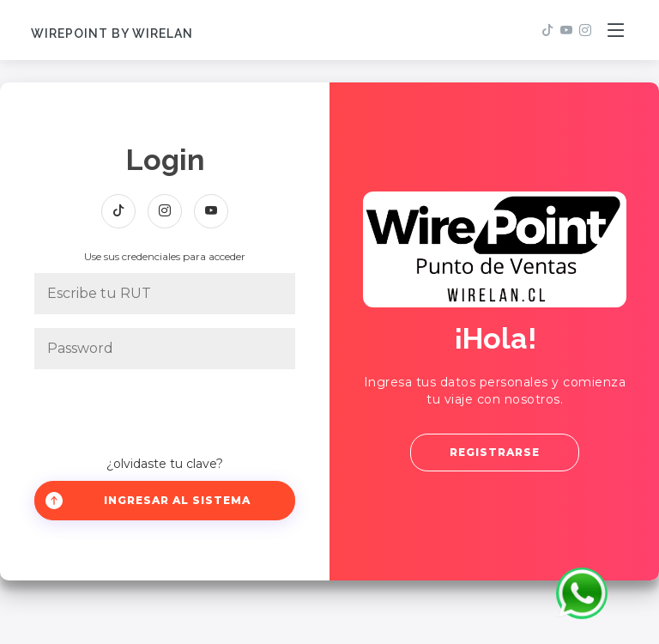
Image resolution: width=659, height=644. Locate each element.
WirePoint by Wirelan (112, 33)
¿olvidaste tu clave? (165, 464)
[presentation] (165, 413)
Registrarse (495, 452)
